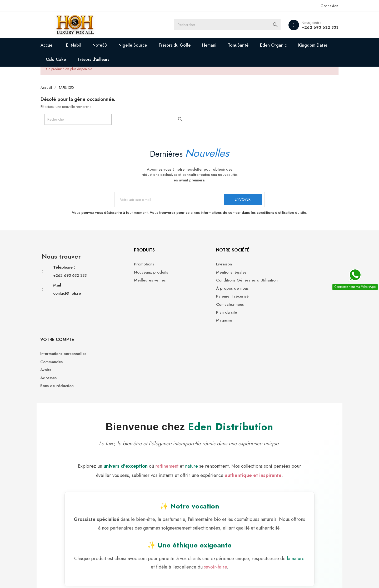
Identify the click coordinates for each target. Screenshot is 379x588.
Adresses (277, 290)
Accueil (50, 45)
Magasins (202, 322)
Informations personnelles (291, 266)
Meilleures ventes (134, 282)
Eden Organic (276, 45)
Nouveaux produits (135, 274)
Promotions (128, 266)
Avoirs (274, 282)
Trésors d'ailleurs (96, 59)
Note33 (103, 45)
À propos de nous (210, 290)
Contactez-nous (207, 306)
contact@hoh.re (70, 295)
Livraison (201, 266)
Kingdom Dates (316, 45)
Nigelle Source (136, 45)
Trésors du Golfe (177, 45)
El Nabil (76, 45)
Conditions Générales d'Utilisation (224, 282)
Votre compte (285, 252)
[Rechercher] (229, 25)
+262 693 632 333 (317, 27)
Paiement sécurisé (210, 298)
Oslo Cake (59, 59)
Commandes (280, 274)
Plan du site (204, 315)
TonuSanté (241, 45)
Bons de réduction (285, 298)
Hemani (212, 45)
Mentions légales (209, 274)
